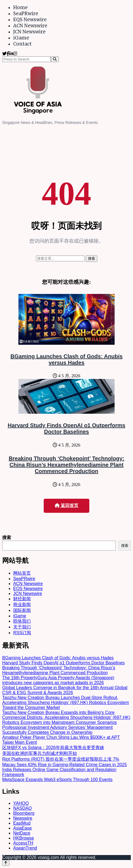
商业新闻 (22, 605)
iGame (21, 38)
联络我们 (22, 621)
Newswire (23, 818)
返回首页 (66, 505)
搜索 (7, 537)
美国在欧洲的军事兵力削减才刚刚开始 (40, 753)
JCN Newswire (29, 32)
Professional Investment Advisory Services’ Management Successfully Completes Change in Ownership (57, 730)
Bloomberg (24, 813)
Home (20, 7)
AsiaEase (23, 828)
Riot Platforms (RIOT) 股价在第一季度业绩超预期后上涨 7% (61, 759)
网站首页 (22, 573)
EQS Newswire (30, 20)
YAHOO (21, 803)
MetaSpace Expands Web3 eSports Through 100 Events (57, 780)
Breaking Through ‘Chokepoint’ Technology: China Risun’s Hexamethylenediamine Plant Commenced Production (67, 465)
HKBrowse (24, 838)
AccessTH (23, 843)
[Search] (55, 59)
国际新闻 (22, 610)
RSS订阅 (22, 633)
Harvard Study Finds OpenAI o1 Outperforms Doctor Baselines (66, 428)
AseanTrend (25, 848)
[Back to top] (6, 863)
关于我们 (22, 627)
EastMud (22, 823)
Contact (22, 44)
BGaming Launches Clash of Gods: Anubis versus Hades (66, 359)
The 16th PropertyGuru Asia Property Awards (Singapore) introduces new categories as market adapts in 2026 (58, 680)
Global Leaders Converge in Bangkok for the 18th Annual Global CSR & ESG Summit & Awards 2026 (65, 690)
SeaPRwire (26, 14)
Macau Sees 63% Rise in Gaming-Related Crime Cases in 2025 (65, 765)
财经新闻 (22, 599)
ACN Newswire (30, 26)
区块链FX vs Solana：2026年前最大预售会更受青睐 (53, 748)
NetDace (22, 833)
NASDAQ (23, 808)
